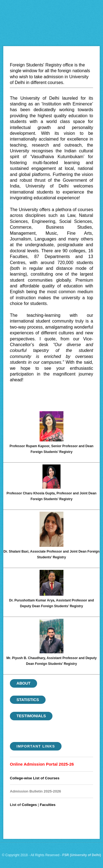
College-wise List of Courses (35, 778)
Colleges (29, 805)
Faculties (48, 805)
